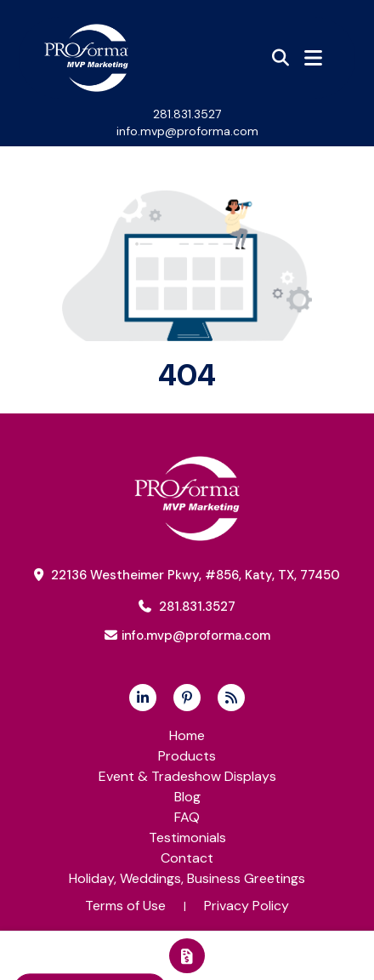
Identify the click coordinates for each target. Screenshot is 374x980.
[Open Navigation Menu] (313, 58)
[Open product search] (280, 58)
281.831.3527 (187, 114)
